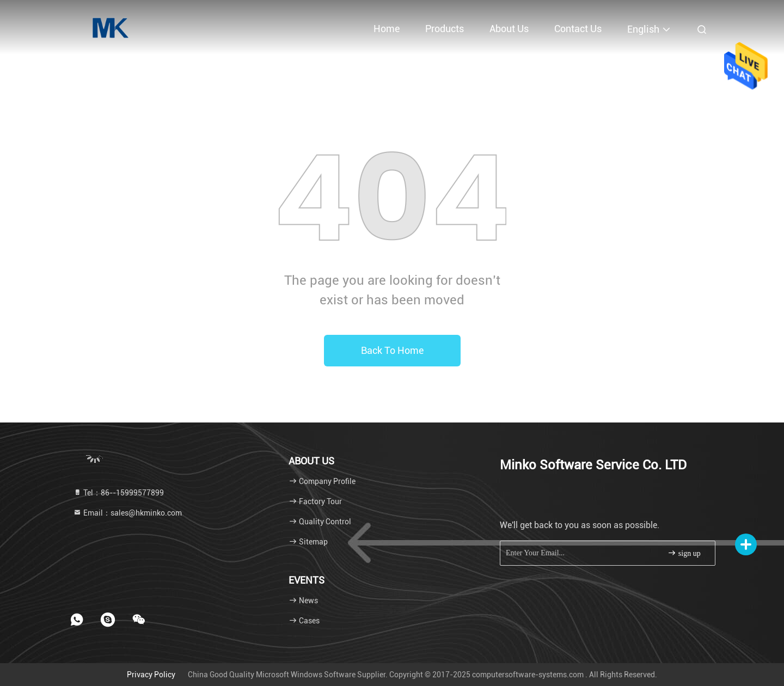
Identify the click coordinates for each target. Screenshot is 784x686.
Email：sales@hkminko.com (127, 513)
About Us (509, 29)
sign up (684, 553)
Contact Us (578, 29)
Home (387, 29)
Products (445, 29)
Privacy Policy (151, 675)
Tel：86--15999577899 (118, 493)
